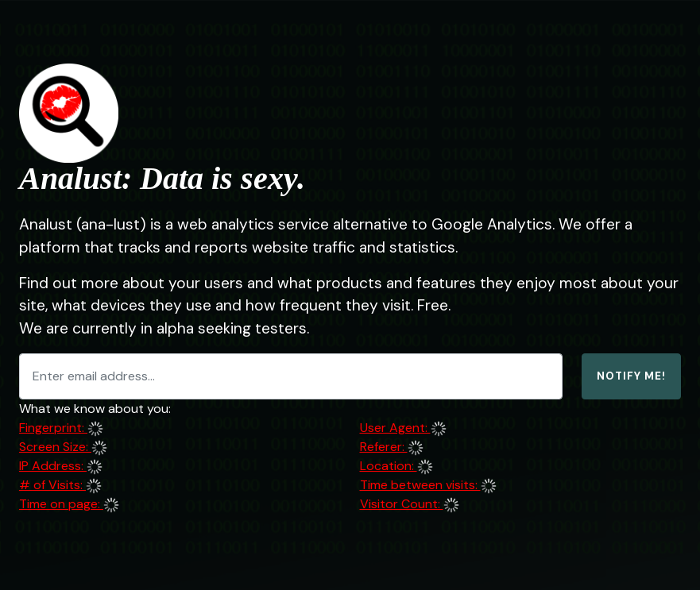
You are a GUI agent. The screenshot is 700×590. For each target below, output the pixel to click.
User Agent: (395, 428)
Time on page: (61, 504)
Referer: (384, 447)
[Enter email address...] (291, 376)
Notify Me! (631, 376)
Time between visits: (420, 485)
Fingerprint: (53, 428)
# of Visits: (52, 485)
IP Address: (53, 466)
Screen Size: (55, 447)
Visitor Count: (402, 504)
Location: (389, 466)
